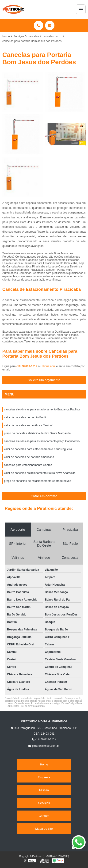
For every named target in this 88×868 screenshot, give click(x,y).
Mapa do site (44, 829)
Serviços (44, 803)
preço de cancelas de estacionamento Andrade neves (38, 481)
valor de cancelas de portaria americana (29, 457)
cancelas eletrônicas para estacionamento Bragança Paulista (42, 409)
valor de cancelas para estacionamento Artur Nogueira (38, 449)
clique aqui (49, 366)
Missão (44, 790)
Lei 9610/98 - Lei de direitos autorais (26, 706)
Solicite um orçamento (44, 380)
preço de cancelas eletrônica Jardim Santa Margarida (37, 433)
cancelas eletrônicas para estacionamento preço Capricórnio (42, 441)
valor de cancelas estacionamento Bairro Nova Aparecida (40, 473)
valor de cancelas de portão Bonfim (26, 417)
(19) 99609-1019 (27, 366)
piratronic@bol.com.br (44, 746)
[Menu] (81, 9)
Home (44, 764)
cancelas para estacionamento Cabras (28, 465)
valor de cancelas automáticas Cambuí (28, 425)
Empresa (44, 777)
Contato (44, 816)
